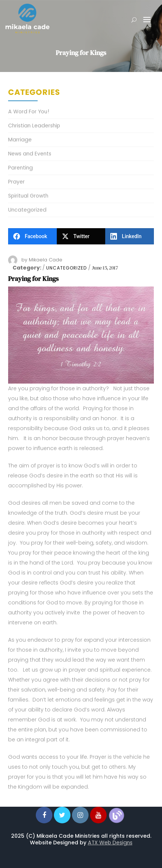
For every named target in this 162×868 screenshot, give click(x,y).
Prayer (16, 182)
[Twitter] (81, 236)
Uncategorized (66, 268)
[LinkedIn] (130, 236)
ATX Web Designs (110, 843)
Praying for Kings (33, 279)
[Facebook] (32, 236)
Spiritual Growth (28, 196)
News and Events (30, 154)
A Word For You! (29, 111)
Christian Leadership (34, 126)
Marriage (20, 140)
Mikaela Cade (46, 260)
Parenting (20, 168)
